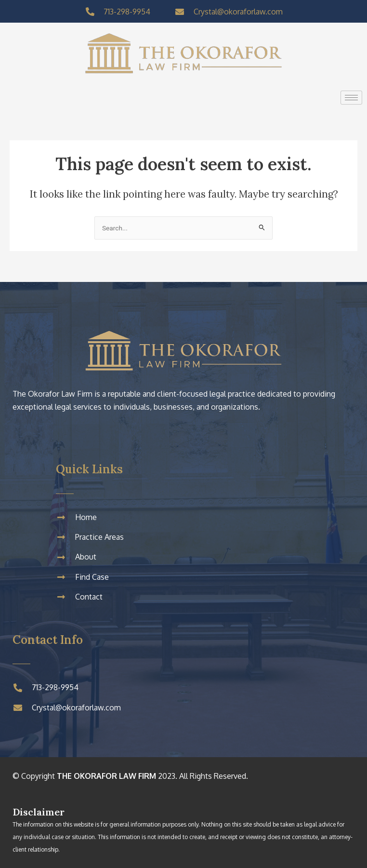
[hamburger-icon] (351, 98)
